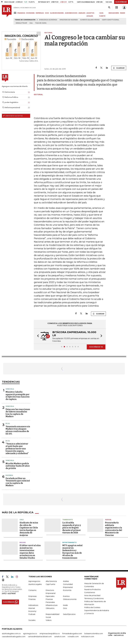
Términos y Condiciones (94, 598)
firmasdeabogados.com (72, 634)
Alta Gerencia (51, 581)
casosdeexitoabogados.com (14, 637)
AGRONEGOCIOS (71, 13)
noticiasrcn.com (88, 637)
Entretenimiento (69, 542)
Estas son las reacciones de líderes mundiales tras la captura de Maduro (18, 413)
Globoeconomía (70, 599)
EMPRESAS (40, 13)
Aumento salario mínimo (90, 20)
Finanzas (32, 599)
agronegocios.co (30, 634)
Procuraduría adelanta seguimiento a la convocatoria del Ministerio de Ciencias (114, 529)
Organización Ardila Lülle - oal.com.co (117, 634)
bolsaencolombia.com (94, 634)
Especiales (50, 596)
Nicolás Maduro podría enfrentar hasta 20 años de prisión (18, 466)
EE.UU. (8, 423)
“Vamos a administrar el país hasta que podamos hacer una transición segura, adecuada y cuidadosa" (17, 449)
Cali (31, 23)
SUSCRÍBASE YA (96, 347)
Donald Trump (21, 23)
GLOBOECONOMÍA (57, 13)
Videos (49, 620)
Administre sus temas (13, 116)
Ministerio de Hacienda (69, 20)
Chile (22, 520)
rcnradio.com (73, 637)
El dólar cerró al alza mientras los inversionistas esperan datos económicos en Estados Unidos (30, 552)
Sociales (32, 620)
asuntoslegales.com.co (11, 634)
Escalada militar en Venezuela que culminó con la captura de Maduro (18, 482)
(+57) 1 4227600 (9, 593)
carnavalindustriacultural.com (40, 637)
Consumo (32, 590)
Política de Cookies (92, 607)
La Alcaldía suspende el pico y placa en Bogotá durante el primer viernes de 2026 (72, 528)
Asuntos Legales (35, 584)
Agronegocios (34, 581)
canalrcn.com (60, 637)
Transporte (68, 520)
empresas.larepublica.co (50, 634)
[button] (37, 336)
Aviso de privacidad (92, 595)
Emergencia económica (48, 20)
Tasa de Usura (41, 23)
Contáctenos (90, 592)
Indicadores (33, 605)
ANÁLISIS (82, 13)
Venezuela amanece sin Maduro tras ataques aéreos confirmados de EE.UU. (18, 430)
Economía (67, 590)
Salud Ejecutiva (69, 614)
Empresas (32, 596)
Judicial (108, 520)
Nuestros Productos (92, 589)
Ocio (65, 608)
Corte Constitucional (111, 20)
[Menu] (15, 13)
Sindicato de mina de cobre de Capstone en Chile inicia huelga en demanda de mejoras (29, 529)
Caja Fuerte (50, 584)
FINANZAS (21, 13)
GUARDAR (119, 68)
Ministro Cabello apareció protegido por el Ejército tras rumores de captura (18, 396)
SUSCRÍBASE (121, 2)
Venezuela (10, 389)
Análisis (66, 581)
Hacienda (9, 475)
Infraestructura (52, 605)
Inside (65, 605)
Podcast (32, 614)
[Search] (109, 7)
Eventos (66, 596)
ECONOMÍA (30, 13)
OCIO (47, 13)
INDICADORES (114, 13)
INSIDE (123, 13)
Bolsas (23, 542)
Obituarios (50, 608)
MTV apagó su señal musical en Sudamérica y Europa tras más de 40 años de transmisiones (72, 552)
